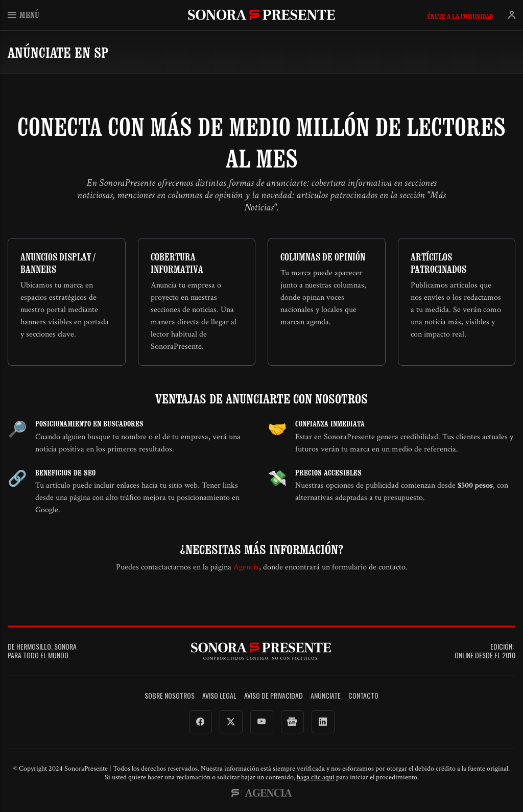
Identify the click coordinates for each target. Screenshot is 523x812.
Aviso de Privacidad (274, 696)
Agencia (246, 567)
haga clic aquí (316, 777)
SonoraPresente (261, 15)
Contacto (363, 696)
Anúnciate (326, 696)
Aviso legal (219, 696)
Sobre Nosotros (170, 696)
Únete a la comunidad (460, 16)
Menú (23, 15)
